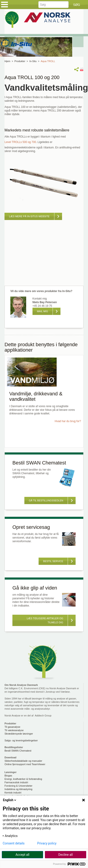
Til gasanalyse (12, 727)
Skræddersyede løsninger (19, 734)
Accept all (23, 855)
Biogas (8, 776)
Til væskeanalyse (14, 730)
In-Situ (33, 61)
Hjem (7, 61)
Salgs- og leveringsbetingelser (21, 740)
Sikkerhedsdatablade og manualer (23, 761)
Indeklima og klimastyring (19, 789)
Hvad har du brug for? (68, 421)
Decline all (66, 855)
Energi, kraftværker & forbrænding (23, 779)
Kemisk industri (13, 793)
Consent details (14, 843)
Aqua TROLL (48, 61)
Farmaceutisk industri (16, 782)
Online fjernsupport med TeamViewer (25, 764)
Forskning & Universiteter (19, 786)
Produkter (20, 61)
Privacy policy (47, 843)
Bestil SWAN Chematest (18, 751)
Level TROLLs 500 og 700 (20, 142)
